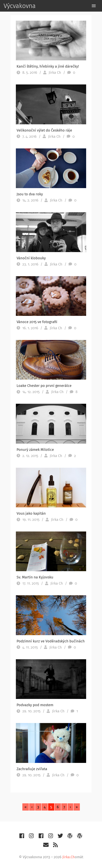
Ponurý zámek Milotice (35, 450)
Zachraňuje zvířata (32, 769)
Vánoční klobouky (31, 258)
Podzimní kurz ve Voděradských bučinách (51, 641)
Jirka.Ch (69, 857)
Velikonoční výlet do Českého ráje (44, 130)
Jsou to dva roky (30, 194)
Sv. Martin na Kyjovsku (35, 577)
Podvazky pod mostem (35, 705)
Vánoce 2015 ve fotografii (37, 322)
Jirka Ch (55, 72)
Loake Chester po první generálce (44, 386)
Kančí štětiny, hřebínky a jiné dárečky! (48, 66)
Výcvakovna (20, 6)
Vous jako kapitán (31, 513)
